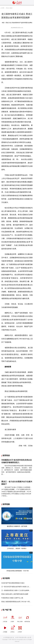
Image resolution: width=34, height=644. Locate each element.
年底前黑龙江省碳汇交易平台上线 (12, 598)
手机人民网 (20, 618)
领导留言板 (27, 618)
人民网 (2, 8)
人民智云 (13, 629)
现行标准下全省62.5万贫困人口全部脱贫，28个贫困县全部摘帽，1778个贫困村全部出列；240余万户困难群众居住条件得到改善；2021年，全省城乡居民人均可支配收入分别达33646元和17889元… (17, 492)
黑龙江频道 (9, 8)
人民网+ (13, 618)
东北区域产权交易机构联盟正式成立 (13, 583)
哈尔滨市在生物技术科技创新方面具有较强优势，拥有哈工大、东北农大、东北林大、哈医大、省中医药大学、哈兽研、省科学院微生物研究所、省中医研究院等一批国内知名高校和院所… (17, 470)
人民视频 (5, 629)
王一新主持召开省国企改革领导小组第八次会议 (17, 587)
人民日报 (5, 618)
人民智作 (20, 629)
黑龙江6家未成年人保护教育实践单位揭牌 (15, 594)
